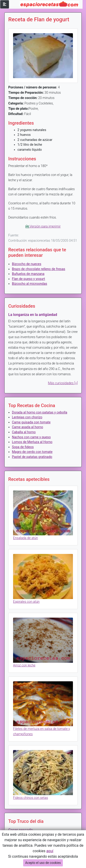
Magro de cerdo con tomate (32, 452)
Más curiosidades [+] (63, 383)
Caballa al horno (24, 432)
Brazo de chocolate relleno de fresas (39, 269)
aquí (50, 851)
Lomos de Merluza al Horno (32, 442)
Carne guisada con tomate (31, 422)
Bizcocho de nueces (27, 264)
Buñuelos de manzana (28, 274)
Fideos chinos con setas (31, 798)
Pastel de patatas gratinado (32, 457)
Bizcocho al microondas (29, 284)
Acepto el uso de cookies (43, 863)
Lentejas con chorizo (27, 417)
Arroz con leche (24, 665)
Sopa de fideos (23, 447)
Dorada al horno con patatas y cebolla (40, 412)
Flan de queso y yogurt (28, 279)
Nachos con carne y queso (31, 437)
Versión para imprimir (43, 226)
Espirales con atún (26, 602)
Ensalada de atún (25, 538)
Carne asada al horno (28, 427)
